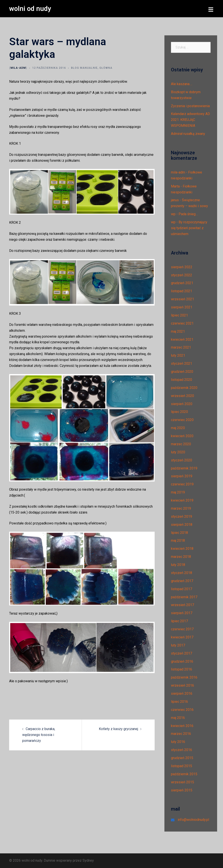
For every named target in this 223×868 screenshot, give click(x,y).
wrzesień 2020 (182, 396)
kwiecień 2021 (182, 339)
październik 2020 (184, 388)
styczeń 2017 (182, 653)
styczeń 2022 (182, 275)
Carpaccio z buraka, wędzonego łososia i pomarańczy (39, 735)
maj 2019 (178, 492)
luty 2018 (178, 565)
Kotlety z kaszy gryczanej (118, 729)
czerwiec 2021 (182, 323)
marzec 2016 (181, 734)
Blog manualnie (84, 68)
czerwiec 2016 (182, 709)
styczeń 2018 (182, 573)
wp (173, 214)
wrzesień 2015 (182, 782)
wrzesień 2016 (182, 685)
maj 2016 (178, 718)
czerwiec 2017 (182, 629)
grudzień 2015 (182, 758)
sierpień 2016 (182, 694)
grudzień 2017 (182, 581)
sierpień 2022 (182, 267)
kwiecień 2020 (182, 436)
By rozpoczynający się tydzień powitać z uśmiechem (189, 228)
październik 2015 (184, 774)
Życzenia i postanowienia (190, 106)
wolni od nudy (31, 9)
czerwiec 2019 (182, 484)
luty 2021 (178, 355)
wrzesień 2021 (182, 299)
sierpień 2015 (182, 790)
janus (175, 200)
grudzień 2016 (182, 661)
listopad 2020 (182, 379)
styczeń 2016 (182, 750)
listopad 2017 (182, 589)
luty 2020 (178, 452)
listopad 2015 (182, 766)
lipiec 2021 (179, 315)
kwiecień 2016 (182, 726)
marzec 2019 (181, 508)
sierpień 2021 (182, 307)
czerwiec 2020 (182, 420)
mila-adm (18, 68)
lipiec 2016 (179, 701)
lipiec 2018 (179, 532)
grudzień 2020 (182, 372)
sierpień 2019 (182, 476)
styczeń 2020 (182, 460)
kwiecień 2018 (182, 549)
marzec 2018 (181, 557)
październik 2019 (184, 468)
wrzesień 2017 (182, 605)
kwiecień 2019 (182, 500)
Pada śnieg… (188, 214)
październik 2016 (184, 677)
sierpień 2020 (182, 404)
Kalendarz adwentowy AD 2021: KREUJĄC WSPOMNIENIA (190, 120)
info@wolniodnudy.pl (193, 820)
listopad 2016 (182, 669)
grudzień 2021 (182, 283)
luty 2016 (178, 742)
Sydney (88, 860)
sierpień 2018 (182, 524)
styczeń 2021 (182, 364)
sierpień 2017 (182, 613)
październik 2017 (184, 597)
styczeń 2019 (182, 516)
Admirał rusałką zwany (188, 134)
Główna (106, 68)
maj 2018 (178, 541)
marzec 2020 (181, 444)
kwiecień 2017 (182, 637)
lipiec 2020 (179, 412)
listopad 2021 (182, 291)
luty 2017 (178, 645)
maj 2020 (178, 428)
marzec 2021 (181, 347)
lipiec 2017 (179, 621)
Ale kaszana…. (182, 84)
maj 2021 (178, 331)
